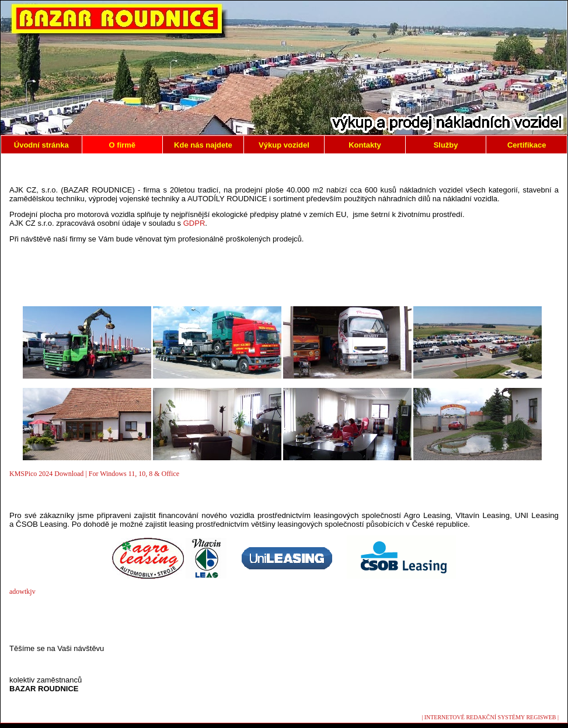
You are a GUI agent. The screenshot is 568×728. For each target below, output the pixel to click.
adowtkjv (22, 591)
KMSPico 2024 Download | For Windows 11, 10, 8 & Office (94, 474)
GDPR (194, 223)
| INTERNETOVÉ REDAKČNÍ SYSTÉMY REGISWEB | (490, 717)
